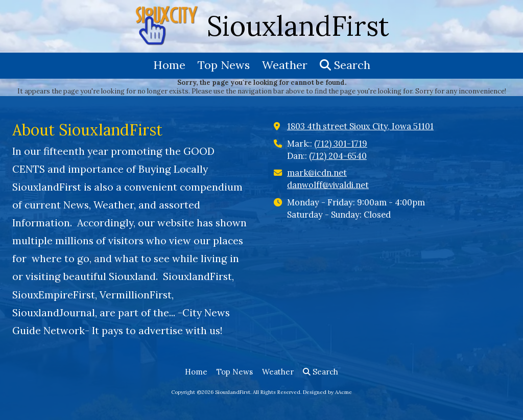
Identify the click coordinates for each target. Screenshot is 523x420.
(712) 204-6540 (338, 156)
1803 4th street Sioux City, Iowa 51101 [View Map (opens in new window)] (360, 126)
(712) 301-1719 (341, 144)
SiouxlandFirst (298, 26)
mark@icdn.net (317, 173)
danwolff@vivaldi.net (328, 185)
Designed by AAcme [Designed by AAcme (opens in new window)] (327, 392)
